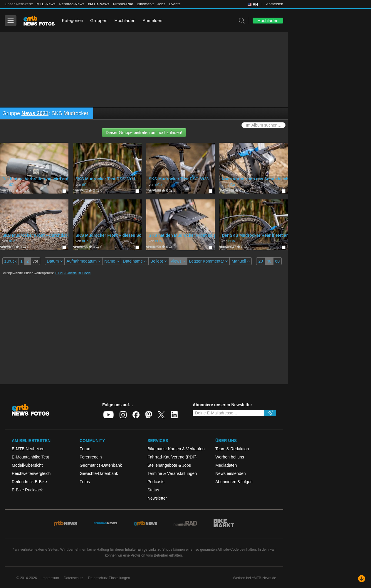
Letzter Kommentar (209, 261)
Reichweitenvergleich (31, 473)
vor (35, 261)
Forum (85, 449)
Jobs (161, 4)
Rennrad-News (72, 4)
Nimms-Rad (123, 4)
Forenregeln (91, 457)
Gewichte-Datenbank (99, 473)
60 (278, 261)
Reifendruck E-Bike (29, 482)
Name (112, 261)
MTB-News (46, 4)
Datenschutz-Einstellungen (109, 578)
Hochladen (125, 20)
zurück (10, 261)
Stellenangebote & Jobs (169, 465)
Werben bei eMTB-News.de (255, 578)
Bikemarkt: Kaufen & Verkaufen (176, 449)
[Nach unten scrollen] (362, 579)
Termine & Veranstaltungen (172, 473)
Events (175, 4)
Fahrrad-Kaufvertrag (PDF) (172, 457)
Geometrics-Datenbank (101, 465)
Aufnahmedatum (83, 261)
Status (153, 490)
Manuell (241, 261)
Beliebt (159, 261)
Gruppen (99, 20)
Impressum (50, 578)
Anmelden (275, 4)
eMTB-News (99, 4)
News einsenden (231, 473)
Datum (55, 261)
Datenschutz (74, 578)
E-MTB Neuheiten (28, 449)
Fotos (85, 482)
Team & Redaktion (232, 449)
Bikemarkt (145, 4)
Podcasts (156, 482)
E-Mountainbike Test (30, 457)
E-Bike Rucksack (27, 490)
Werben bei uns (230, 457)
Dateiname (135, 261)
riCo (12, 185)
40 (269, 261)
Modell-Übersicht (27, 465)
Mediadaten (226, 465)
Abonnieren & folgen (234, 482)
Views (178, 261)
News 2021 (35, 113)
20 (261, 261)
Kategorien (72, 20)
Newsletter (157, 498)
